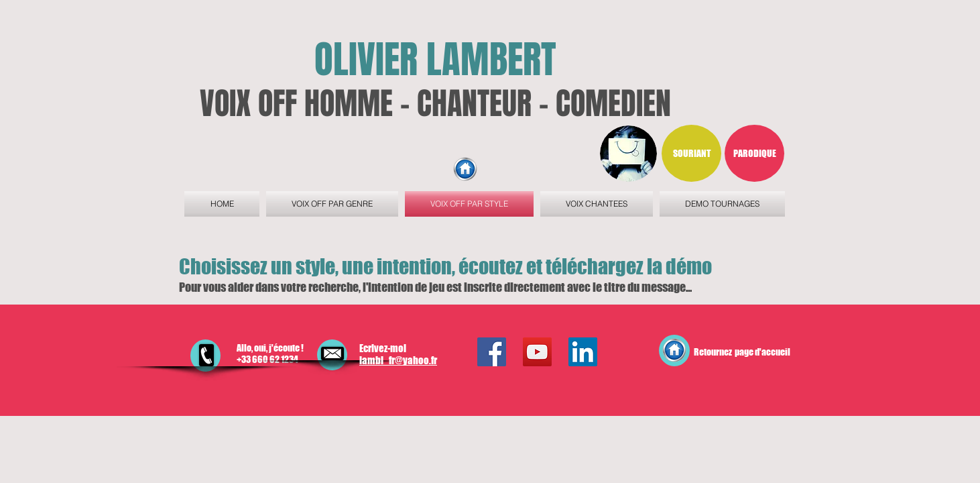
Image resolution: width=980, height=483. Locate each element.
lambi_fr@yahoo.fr (398, 360)
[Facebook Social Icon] (492, 352)
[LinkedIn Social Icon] (583, 352)
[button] (691, 153)
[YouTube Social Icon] (537, 352)
